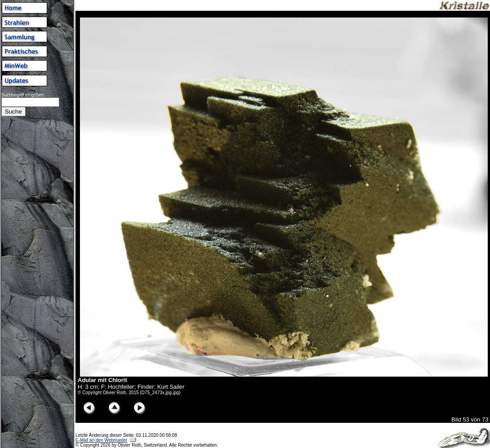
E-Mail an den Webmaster (101, 440)
